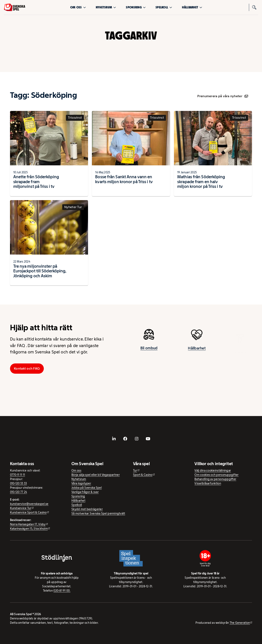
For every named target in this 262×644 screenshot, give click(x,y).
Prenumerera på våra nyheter (223, 96)
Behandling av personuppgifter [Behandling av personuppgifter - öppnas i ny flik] (215, 479)
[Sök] (254, 7)
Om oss (78, 7)
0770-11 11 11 (18, 475)
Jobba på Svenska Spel (87, 488)
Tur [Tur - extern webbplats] (135, 470)
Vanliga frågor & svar (85, 492)
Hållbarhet (192, 7)
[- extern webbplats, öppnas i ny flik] (114, 439)
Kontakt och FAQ (27, 368)
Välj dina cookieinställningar (213, 470)
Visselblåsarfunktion (208, 483)
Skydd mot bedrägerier (87, 509)
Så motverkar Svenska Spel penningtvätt (98, 513)
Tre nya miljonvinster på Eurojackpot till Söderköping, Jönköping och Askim (40, 271)
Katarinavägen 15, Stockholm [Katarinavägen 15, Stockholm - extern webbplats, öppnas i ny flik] (29, 529)
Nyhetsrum (106, 7)
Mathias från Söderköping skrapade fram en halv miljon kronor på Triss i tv (201, 182)
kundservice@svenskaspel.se (29, 504)
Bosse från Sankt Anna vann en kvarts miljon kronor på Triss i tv (124, 179)
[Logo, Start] (15, 7)
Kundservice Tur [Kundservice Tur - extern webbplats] (21, 508)
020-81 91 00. (62, 591)
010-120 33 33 (19, 483)
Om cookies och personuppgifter (216, 475)
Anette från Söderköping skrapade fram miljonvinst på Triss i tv (36, 182)
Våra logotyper (81, 483)
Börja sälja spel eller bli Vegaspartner (96, 475)
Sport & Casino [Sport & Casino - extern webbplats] (143, 475)
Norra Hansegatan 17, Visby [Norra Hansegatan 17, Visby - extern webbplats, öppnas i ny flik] (28, 524)
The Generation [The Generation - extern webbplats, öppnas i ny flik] (240, 623)
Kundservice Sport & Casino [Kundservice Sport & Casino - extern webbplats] (28, 512)
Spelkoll (164, 7)
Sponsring (136, 7)
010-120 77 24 (19, 492)
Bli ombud (149, 350)
